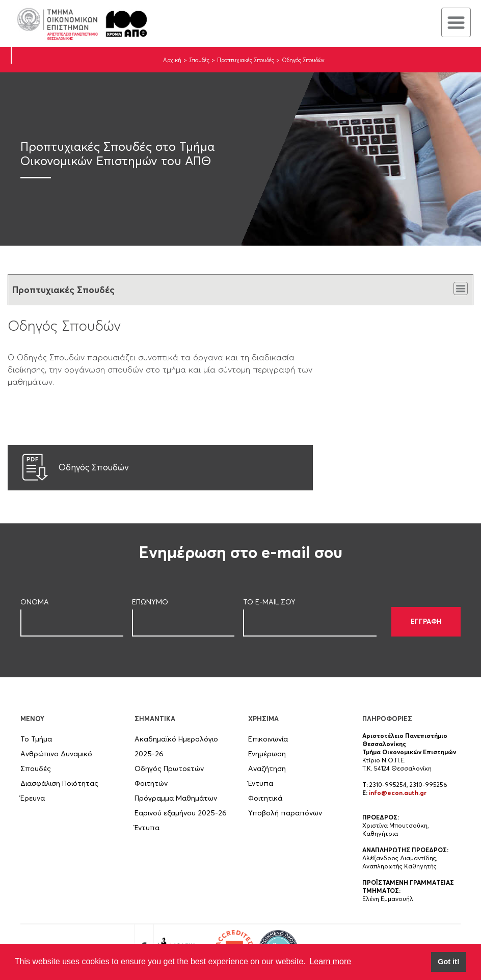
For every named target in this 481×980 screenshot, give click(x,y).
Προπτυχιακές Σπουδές (246, 60)
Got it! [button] (448, 962)
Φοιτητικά (265, 798)
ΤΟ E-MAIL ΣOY (269, 602)
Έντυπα (147, 828)
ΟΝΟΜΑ (35, 602)
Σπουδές (199, 60)
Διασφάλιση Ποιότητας (59, 783)
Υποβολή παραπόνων (285, 813)
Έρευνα (33, 798)
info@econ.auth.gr (398, 793)
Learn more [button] (330, 961)
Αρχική (172, 60)
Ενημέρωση (267, 754)
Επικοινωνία (268, 739)
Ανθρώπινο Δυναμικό (56, 754)
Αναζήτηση (267, 769)
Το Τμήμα (36, 739)
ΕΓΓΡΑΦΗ (426, 621)
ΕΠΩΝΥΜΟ (150, 602)
